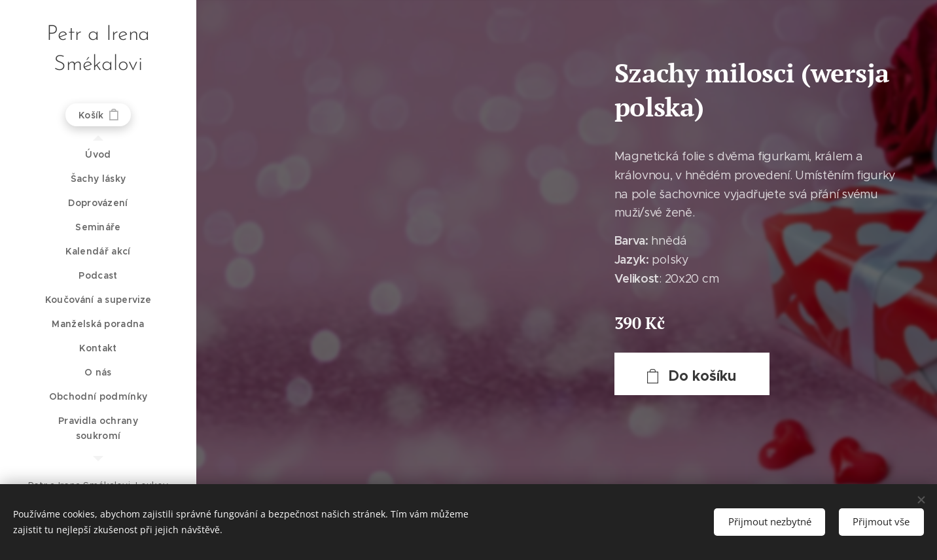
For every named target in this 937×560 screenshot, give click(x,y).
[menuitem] (98, 155)
